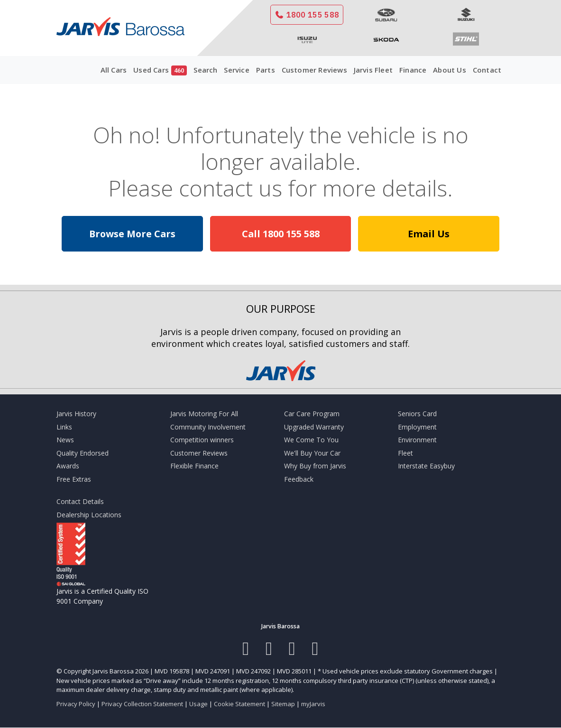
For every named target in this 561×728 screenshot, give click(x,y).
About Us (450, 70)
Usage (198, 704)
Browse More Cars (132, 234)
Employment (417, 427)
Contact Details (80, 501)
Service (236, 70)
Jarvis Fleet (373, 70)
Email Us (429, 234)
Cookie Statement (239, 704)
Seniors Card (417, 414)
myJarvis (313, 704)
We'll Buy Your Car (312, 453)
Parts (266, 70)
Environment (417, 440)
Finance (413, 70)
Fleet (405, 453)
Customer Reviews (314, 70)
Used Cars (160, 70)
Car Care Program (312, 414)
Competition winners (202, 440)
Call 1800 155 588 (281, 234)
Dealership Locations (89, 515)
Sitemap (283, 704)
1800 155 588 (307, 15)
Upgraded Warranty (314, 427)
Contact (487, 70)
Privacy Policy (76, 704)
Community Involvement (208, 427)
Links (64, 427)
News (65, 440)
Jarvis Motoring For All (204, 414)
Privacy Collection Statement (142, 704)
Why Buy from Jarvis (315, 466)
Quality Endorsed (83, 453)
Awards (68, 466)
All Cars (114, 70)
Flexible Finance (194, 466)
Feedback (299, 479)
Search (205, 70)
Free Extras (74, 479)
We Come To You (311, 440)
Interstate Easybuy (426, 466)
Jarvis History (76, 414)
